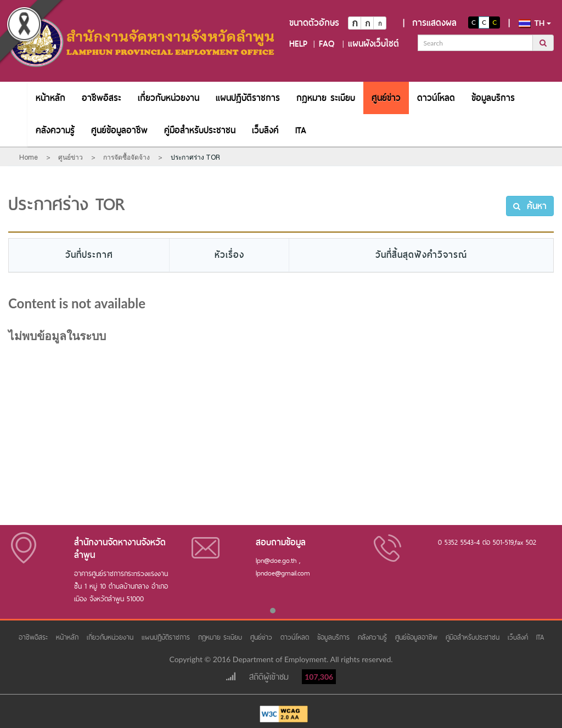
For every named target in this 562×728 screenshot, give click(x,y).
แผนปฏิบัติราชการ (248, 98)
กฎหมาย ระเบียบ (326, 98)
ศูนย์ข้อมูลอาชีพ (119, 130)
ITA (301, 130)
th (535, 23)
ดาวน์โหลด (436, 98)
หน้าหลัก (50, 98)
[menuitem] (50, 98)
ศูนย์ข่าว (386, 98)
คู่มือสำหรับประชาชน (200, 130)
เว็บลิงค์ (265, 130)
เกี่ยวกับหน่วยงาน (168, 98)
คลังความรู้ (55, 130)
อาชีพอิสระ (102, 98)
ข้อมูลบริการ (493, 98)
